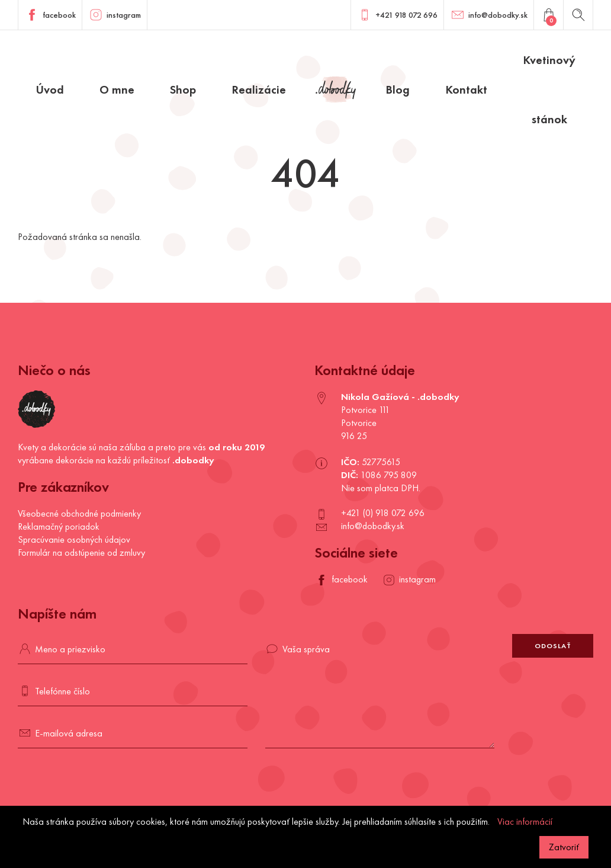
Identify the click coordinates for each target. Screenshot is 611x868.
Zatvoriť (564, 847)
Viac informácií (525, 821)
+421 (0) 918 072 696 (383, 513)
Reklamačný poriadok (59, 526)
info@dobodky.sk (373, 526)
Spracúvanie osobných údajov (74, 539)
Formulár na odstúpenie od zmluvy (81, 552)
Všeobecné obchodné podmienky (79, 513)
